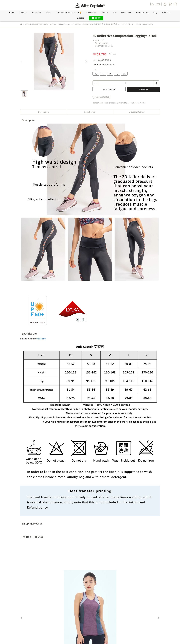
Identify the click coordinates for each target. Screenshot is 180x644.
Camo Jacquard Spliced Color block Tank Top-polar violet (39, 574)
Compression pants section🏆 (69, 12)
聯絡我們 (80, 18)
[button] (86, 62)
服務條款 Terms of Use (95, 609)
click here (41, 339)
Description (43, 112)
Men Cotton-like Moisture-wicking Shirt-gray (107, 574)
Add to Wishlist (101, 97)
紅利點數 (56, 609)
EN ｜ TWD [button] (156, 4)
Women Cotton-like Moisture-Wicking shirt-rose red (141, 574)
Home (12, 12)
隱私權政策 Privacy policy (96, 612)
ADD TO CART (109, 89)
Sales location (59, 612)
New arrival (37, 12)
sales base (167, 12)
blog (155, 12)
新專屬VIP (57, 605)
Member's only (59, 601)
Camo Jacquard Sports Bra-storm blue (73, 574)
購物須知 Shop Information (97, 616)
